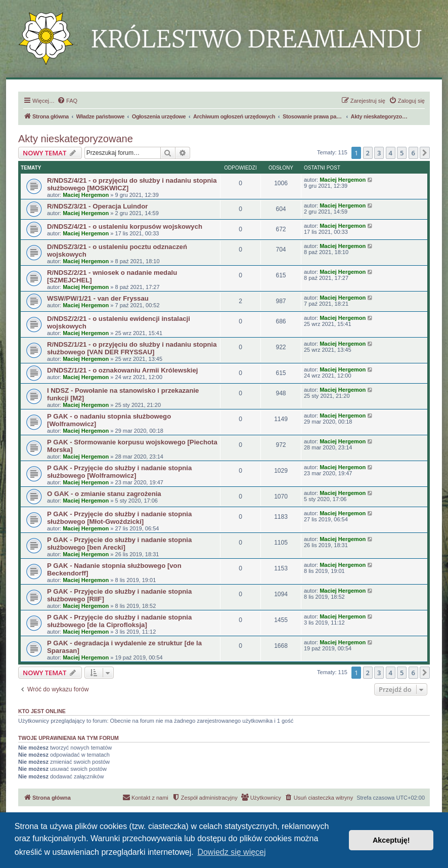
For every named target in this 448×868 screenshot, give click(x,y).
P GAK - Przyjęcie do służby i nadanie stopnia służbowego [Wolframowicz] (119, 472)
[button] (425, 153)
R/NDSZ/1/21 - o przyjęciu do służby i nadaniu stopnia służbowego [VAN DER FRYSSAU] (132, 348)
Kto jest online (42, 711)
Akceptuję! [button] (391, 840)
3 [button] (379, 153)
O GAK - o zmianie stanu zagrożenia (104, 494)
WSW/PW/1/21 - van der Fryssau (98, 298)
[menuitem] (67, 101)
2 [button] (368, 153)
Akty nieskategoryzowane (76, 139)
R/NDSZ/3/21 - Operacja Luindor (97, 206)
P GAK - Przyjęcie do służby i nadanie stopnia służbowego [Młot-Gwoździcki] (119, 518)
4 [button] (391, 153)
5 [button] (402, 153)
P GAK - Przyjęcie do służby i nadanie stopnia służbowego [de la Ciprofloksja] (119, 621)
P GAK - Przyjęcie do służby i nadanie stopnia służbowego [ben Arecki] (119, 544)
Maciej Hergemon (86, 195)
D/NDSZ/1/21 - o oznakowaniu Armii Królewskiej (123, 370)
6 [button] (413, 153)
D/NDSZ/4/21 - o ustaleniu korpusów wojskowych (125, 226)
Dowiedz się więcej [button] (231, 852)
